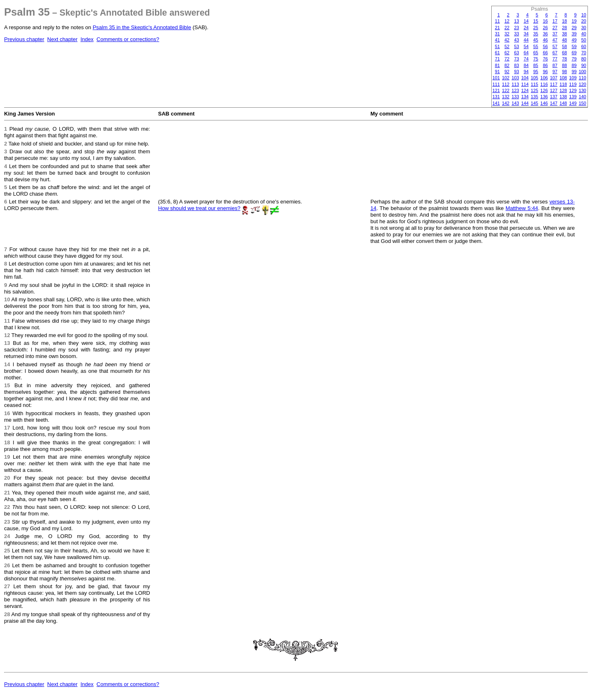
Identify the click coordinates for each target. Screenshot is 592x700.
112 (506, 84)
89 (574, 65)
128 (563, 90)
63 (516, 53)
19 (574, 21)
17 (555, 21)
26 (545, 28)
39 (574, 34)
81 (497, 65)
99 (574, 72)
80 (584, 59)
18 (564, 21)
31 (497, 34)
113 (515, 84)
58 (564, 46)
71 (497, 59)
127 (554, 90)
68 (564, 53)
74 (526, 59)
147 (554, 103)
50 (584, 40)
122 (506, 90)
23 (516, 28)
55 (536, 46)
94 (526, 72)
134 (525, 97)
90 (584, 65)
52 (507, 46)
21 (497, 28)
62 (507, 53)
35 (536, 34)
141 (496, 103)
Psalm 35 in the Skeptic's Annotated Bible (142, 27)
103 (515, 78)
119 (573, 84)
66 (545, 53)
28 (564, 28)
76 (545, 59)
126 (544, 90)
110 (583, 78)
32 (507, 34)
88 (564, 65)
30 (584, 28)
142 (506, 103)
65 (536, 53)
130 (583, 90)
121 (496, 90)
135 (534, 97)
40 (584, 34)
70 (584, 53)
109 (573, 78)
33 (516, 34)
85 (536, 65)
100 (583, 72)
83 (516, 65)
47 (555, 40)
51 (497, 46)
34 (526, 34)
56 (545, 46)
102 (506, 78)
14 (526, 21)
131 (496, 97)
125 (534, 90)
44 (526, 40)
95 (536, 72)
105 (534, 78)
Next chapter (62, 39)
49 (574, 40)
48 (564, 40)
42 (507, 40)
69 (574, 53)
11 (497, 21)
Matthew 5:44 (522, 208)
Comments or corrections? (128, 39)
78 (564, 59)
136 (544, 97)
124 (525, 90)
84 (526, 65)
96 (545, 72)
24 (526, 28)
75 (536, 59)
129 (573, 90)
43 (516, 40)
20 (584, 21)
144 (525, 103)
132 (506, 97)
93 (516, 72)
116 (544, 84)
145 (534, 103)
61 (497, 53)
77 (555, 59)
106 (544, 78)
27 (555, 28)
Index (87, 39)
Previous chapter (24, 39)
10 (584, 15)
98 (564, 72)
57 (555, 46)
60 (584, 46)
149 (573, 103)
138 (563, 97)
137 (554, 97)
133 (515, 97)
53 (516, 46)
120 (583, 84)
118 (563, 84)
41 (497, 40)
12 (507, 21)
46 (545, 40)
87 (555, 65)
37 (555, 34)
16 (545, 21)
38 (564, 34)
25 (536, 28)
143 (515, 103)
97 (555, 72)
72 (507, 59)
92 (507, 72)
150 (583, 103)
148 (563, 103)
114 (525, 84)
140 (583, 97)
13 (516, 21)
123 (515, 90)
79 (574, 59)
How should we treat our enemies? (199, 208)
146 (544, 103)
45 (536, 40)
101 (496, 78)
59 (574, 46)
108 (563, 78)
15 (536, 21)
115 (534, 84)
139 (573, 97)
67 (555, 53)
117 (554, 84)
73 (516, 59)
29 (574, 28)
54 (526, 46)
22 (507, 28)
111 (496, 84)
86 (545, 65)
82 (507, 65)
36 (545, 34)
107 (554, 78)
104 (525, 78)
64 (526, 53)
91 (497, 72)
